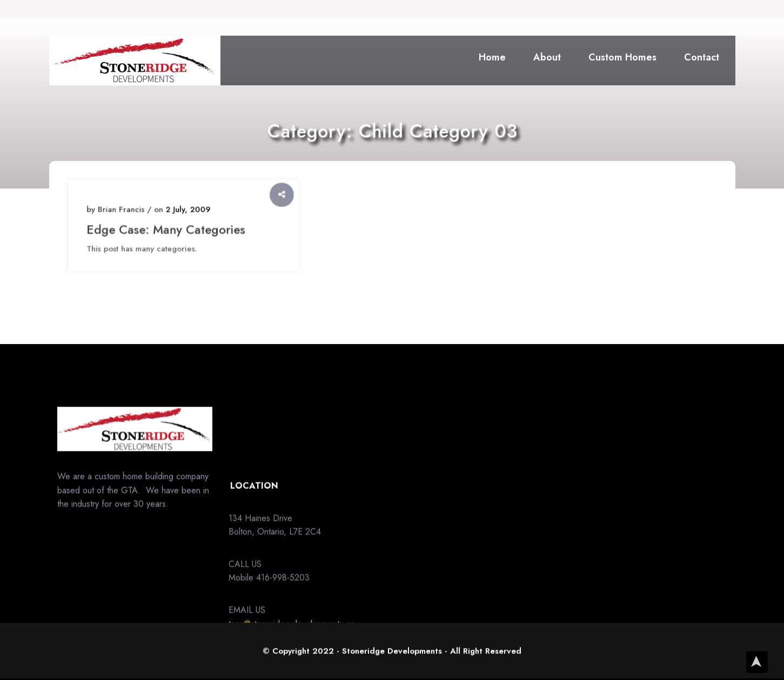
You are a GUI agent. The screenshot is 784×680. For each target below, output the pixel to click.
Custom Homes (622, 57)
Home (492, 57)
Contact (702, 57)
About (547, 57)
